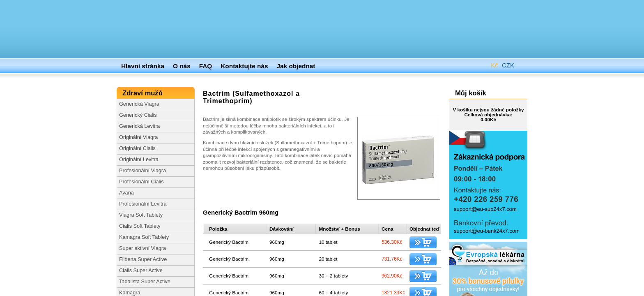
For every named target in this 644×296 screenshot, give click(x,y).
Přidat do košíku (423, 242)
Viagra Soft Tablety (141, 215)
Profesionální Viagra (143, 171)
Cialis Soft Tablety (140, 226)
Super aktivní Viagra (143, 248)
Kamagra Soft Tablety (144, 237)
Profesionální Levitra (143, 204)
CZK (502, 64)
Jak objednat (296, 66)
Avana (126, 193)
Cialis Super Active (141, 271)
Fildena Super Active (143, 259)
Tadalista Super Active (145, 282)
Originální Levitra (139, 160)
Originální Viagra (138, 137)
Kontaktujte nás (244, 66)
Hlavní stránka (143, 66)
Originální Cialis (137, 148)
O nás (182, 66)
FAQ (206, 66)
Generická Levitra (139, 126)
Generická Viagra (139, 104)
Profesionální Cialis (141, 182)
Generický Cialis (138, 115)
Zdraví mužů (143, 93)
